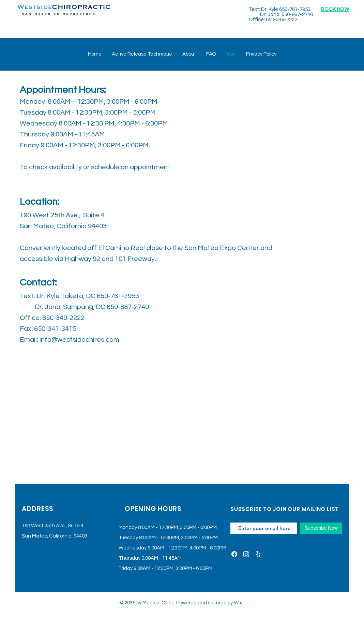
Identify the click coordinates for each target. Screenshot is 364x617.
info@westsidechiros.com (79, 340)
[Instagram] (246, 554)
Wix (238, 603)
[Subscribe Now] (321, 528)
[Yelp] (258, 554)
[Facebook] (234, 554)
